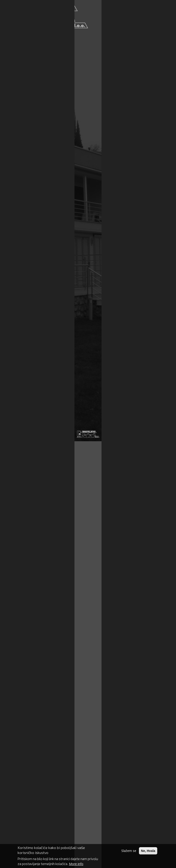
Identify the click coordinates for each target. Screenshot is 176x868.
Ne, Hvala (148, 852)
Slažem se (129, 852)
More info (76, 865)
